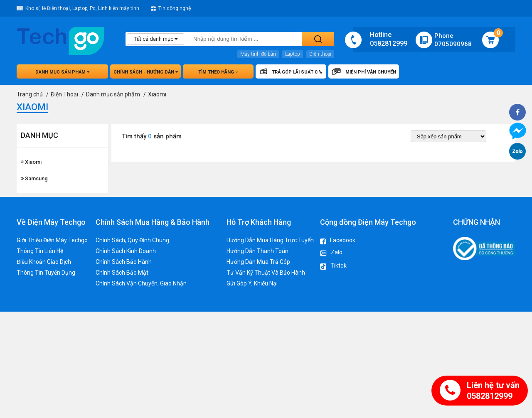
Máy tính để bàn (258, 54)
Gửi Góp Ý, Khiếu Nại (252, 283)
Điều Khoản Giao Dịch (44, 262)
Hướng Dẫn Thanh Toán (257, 251)
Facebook (338, 241)
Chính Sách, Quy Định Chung (132, 240)
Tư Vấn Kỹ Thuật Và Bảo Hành (266, 273)
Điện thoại (320, 54)
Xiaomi (31, 162)
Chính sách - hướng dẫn (146, 72)
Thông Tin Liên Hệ (40, 251)
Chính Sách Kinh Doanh (126, 251)
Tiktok (333, 267)
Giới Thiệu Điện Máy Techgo (52, 240)
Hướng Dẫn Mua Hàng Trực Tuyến (270, 240)
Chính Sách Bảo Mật (122, 273)
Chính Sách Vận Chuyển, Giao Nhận (141, 283)
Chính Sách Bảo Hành (124, 262)
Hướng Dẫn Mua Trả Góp (258, 262)
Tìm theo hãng (218, 72)
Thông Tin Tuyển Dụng (46, 273)
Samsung (34, 178)
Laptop (293, 54)
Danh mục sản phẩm (62, 72)
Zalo (331, 253)
